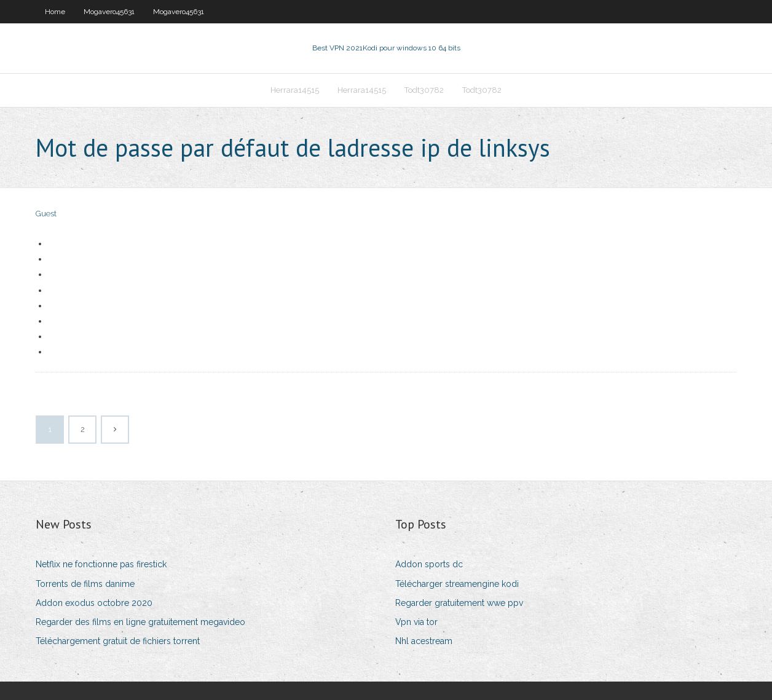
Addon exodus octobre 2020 (94, 603)
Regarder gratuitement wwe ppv (459, 603)
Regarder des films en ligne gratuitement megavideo (140, 622)
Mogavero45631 (109, 12)
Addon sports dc (429, 564)
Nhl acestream (424, 641)
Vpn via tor (416, 622)
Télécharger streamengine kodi (457, 584)
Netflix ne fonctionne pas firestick (101, 564)
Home (55, 12)
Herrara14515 (295, 90)
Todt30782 (424, 90)
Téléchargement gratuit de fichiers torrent (118, 641)
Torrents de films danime (85, 584)
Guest (46, 214)
